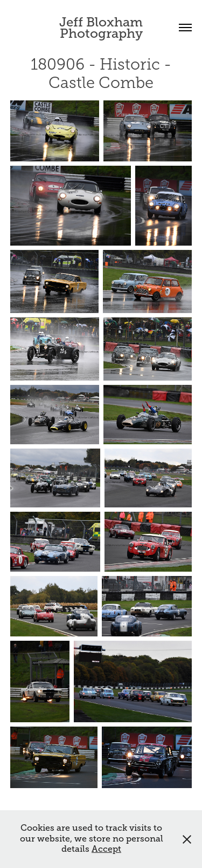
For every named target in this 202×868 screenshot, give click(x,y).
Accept (106, 849)
